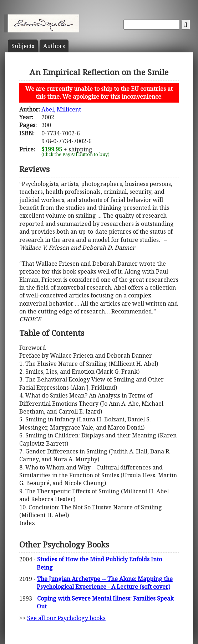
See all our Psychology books (66, 618)
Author (54, 46)
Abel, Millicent (61, 109)
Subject (23, 46)
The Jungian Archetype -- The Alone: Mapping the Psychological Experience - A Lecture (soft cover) (105, 583)
